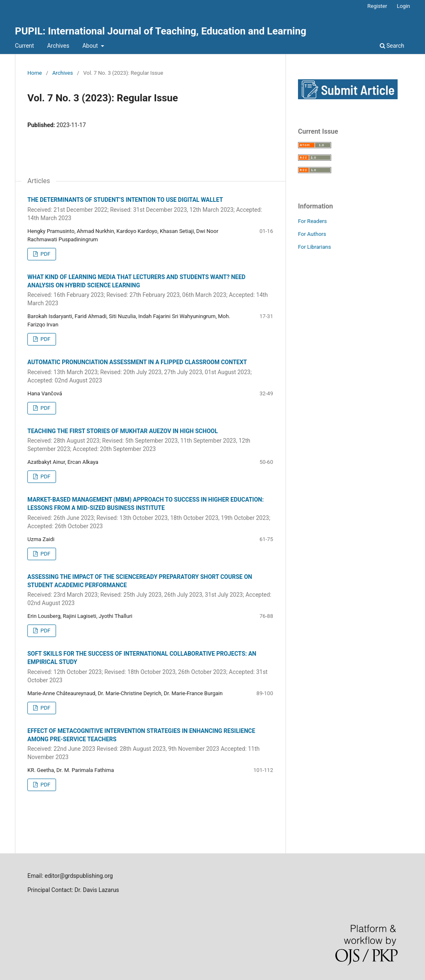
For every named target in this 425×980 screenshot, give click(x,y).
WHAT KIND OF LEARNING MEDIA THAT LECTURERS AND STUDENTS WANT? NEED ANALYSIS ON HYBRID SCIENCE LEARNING (150, 291)
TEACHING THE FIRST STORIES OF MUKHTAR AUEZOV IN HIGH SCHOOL (150, 441)
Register (377, 6)
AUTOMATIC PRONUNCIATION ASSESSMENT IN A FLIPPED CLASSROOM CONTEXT (150, 372)
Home (35, 73)
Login (403, 6)
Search (392, 46)
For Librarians (314, 247)
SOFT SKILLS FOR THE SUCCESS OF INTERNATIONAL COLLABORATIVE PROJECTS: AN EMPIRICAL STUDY (150, 667)
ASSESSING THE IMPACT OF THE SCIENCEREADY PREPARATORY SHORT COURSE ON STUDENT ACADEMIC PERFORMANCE (150, 590)
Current (24, 46)
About (91, 46)
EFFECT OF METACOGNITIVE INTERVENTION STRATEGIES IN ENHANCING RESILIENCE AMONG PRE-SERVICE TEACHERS (150, 745)
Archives (58, 46)
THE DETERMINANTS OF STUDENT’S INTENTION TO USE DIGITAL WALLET (150, 209)
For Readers (313, 221)
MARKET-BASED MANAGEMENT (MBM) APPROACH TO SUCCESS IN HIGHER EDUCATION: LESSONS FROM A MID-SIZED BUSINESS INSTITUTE (150, 513)
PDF (45, 254)
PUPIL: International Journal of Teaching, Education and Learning (161, 31)
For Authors (312, 234)
